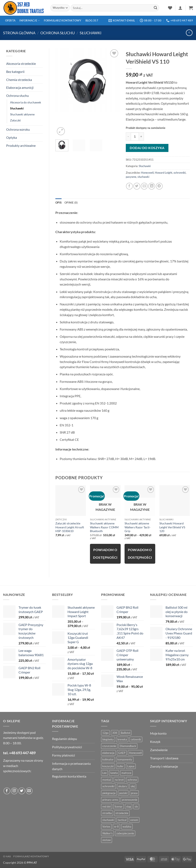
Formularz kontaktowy (63, 20)
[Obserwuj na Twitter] (22, 791)
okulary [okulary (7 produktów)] (123, 786)
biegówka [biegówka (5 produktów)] (108, 739)
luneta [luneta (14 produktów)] (114, 773)
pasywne (131, 177)
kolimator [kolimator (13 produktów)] (108, 759)
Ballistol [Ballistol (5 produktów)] (125, 733)
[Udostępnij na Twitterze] (137, 186)
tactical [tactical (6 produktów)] (122, 820)
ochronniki (180, 173)
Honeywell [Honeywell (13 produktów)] (135, 753)
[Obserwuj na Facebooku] (7, 791)
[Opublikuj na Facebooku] (129, 186)
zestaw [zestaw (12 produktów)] (107, 840)
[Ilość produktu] (135, 136)
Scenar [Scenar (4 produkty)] (118, 806)
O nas (7, 856)
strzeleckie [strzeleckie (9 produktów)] (122, 813)
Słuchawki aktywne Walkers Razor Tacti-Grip (138, 527)
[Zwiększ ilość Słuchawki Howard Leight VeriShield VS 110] (141, 136)
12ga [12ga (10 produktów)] (105, 733)
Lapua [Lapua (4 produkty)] (131, 766)
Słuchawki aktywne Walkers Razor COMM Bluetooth (104, 527)
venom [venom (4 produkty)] (134, 820)
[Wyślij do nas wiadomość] (29, 791)
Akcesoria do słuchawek (26, 102)
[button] (180, 8)
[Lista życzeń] (170, 8)
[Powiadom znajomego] (144, 186)
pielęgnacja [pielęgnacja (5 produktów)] (109, 793)
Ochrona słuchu (58, 33)
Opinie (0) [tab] (71, 203)
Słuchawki (91, 33)
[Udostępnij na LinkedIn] (152, 186)
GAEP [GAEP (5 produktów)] (122, 753)
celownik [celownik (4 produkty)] (136, 739)
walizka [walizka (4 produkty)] (127, 826)
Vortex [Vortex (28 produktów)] (106, 826)
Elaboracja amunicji (20, 87)
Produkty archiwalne (21, 145)
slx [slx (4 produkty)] (136, 806)
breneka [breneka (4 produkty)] (122, 739)
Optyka (12, 137)
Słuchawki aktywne (22, 114)
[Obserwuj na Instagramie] (14, 791)
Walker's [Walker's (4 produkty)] (107, 833)
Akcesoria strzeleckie (21, 63)
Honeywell (147, 173)
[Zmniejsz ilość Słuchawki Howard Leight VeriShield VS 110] (128, 136)
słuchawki (143, 177)
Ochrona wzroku (18, 129)
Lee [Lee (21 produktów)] (104, 773)
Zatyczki (15, 120)
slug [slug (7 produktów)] (129, 806)
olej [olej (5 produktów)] (133, 786)
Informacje (30, 21)
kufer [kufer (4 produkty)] (120, 766)
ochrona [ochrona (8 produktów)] (132, 780)
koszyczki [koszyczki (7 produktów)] (108, 766)
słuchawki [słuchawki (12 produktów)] (108, 820)
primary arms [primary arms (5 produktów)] (110, 800)
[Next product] (189, 33)
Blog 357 (92, 20)
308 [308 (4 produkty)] (115, 733)
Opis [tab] (58, 203)
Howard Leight (164, 173)
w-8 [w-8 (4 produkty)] (116, 826)
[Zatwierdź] (155, 8)
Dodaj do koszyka (147, 148)
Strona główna (19, 33)
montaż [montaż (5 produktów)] (107, 780)
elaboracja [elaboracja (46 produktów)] (108, 753)
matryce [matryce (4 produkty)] (126, 773)
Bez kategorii (15, 72)
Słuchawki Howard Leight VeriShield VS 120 (172, 527)
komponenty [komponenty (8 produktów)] (125, 759)
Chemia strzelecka (19, 80)
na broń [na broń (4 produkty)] (119, 780)
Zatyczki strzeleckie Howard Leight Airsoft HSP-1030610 (70, 527)
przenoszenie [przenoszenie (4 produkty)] (130, 800)
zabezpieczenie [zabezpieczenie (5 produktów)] (125, 833)
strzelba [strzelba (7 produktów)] (107, 813)
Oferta (10, 20)
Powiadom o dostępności (105, 554)
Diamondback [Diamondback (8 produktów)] (128, 746)
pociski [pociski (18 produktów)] (123, 793)
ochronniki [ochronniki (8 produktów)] (108, 786)
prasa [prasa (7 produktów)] (134, 793)
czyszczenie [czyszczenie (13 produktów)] (109, 746)
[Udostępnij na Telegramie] (159, 186)
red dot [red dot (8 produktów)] (107, 806)
